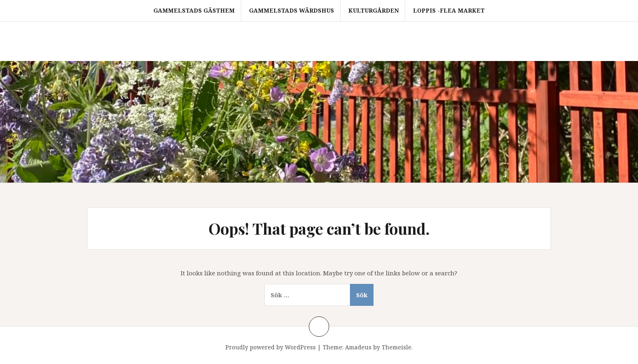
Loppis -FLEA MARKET (449, 10)
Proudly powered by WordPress (271, 347)
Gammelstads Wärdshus (292, 10)
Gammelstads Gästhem (194, 10)
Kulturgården (374, 10)
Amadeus (358, 347)
